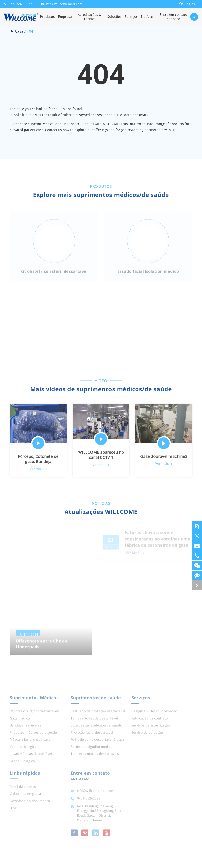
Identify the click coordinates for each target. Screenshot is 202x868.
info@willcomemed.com (64, 4)
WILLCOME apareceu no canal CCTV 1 (101, 457)
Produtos (47, 20)
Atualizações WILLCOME (101, 514)
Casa (19, 31)
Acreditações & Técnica (90, 19)
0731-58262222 (20, 4)
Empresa (65, 20)
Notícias (147, 20)
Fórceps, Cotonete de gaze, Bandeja (38, 461)
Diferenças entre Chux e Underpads (42, 648)
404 (30, 31)
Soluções (114, 20)
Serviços (131, 20)
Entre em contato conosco (174, 19)
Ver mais (38, 471)
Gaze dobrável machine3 (164, 458)
